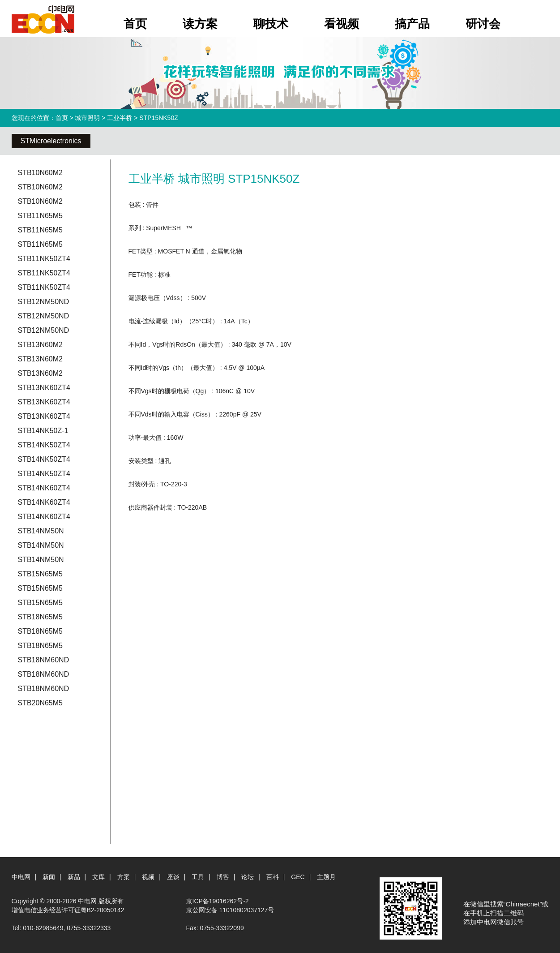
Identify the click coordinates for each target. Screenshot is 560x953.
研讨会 (483, 24)
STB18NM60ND (44, 660)
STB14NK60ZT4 (44, 488)
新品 (74, 877)
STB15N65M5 (41, 574)
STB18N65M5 (41, 617)
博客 (223, 877)
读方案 (200, 24)
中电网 (21, 877)
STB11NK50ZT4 (44, 259)
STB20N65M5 (41, 703)
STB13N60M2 (41, 345)
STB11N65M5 (41, 216)
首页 (135, 24)
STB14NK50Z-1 (43, 431)
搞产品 (412, 24)
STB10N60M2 (41, 173)
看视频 (342, 24)
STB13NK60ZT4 (44, 388)
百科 (273, 877)
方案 (124, 877)
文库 (98, 877)
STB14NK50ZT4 (44, 445)
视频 (148, 877)
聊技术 (271, 24)
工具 (198, 877)
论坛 (248, 877)
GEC (298, 877)
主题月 (326, 877)
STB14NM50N (41, 531)
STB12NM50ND (44, 302)
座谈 (173, 877)
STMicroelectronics (51, 141)
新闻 (49, 877)
